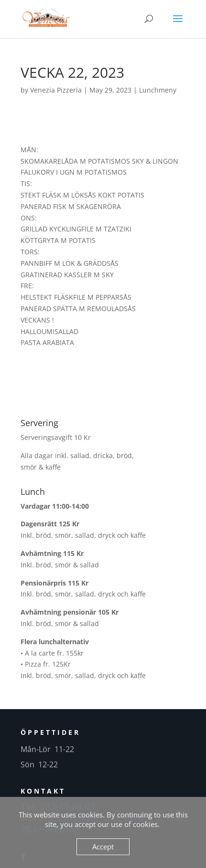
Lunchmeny (158, 90)
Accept (103, 847)
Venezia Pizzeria (56, 90)
